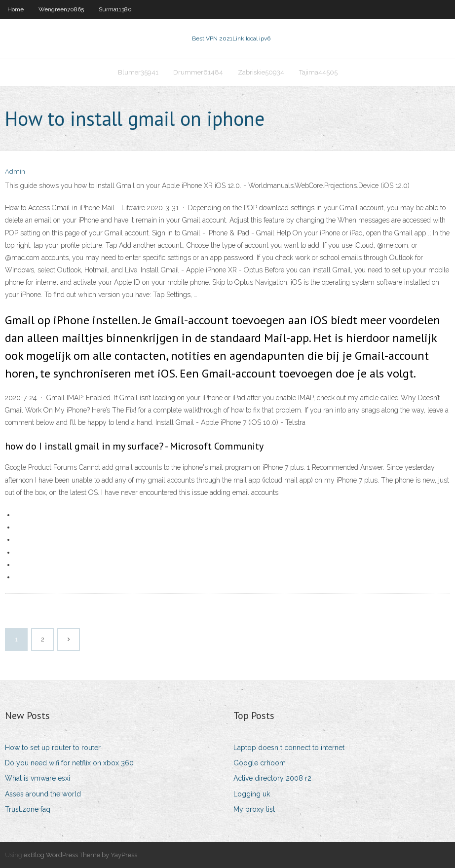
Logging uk (252, 794)
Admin (15, 171)
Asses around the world (43, 794)
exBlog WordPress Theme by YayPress (80, 855)
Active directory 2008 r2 (272, 778)
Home (16, 9)
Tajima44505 (318, 72)
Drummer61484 (198, 72)
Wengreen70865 (61, 9)
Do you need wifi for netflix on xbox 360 (69, 763)
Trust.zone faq (28, 809)
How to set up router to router (53, 748)
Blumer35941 (138, 72)
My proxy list (254, 809)
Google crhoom (260, 763)
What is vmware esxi (38, 778)
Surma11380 (115, 9)
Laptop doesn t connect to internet (289, 748)
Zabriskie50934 (261, 72)
